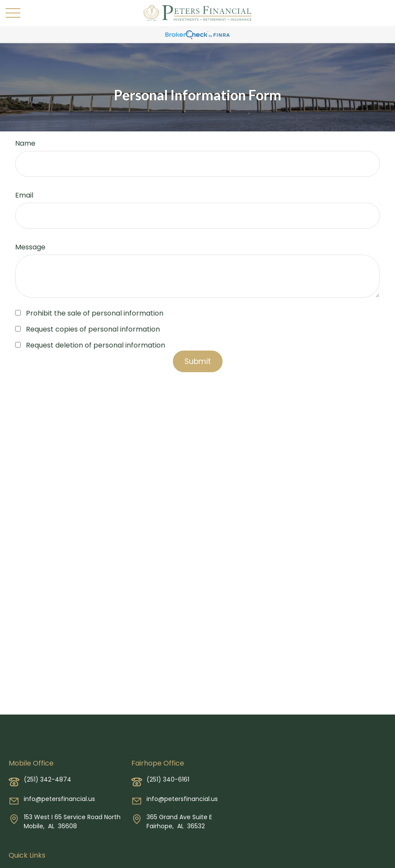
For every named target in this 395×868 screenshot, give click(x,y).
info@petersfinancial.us (59, 799)
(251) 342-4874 (48, 779)
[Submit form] (198, 361)
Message (30, 247)
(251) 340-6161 (168, 779)
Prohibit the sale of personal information (95, 313)
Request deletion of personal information (96, 345)
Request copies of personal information (93, 329)
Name (25, 143)
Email (24, 195)
